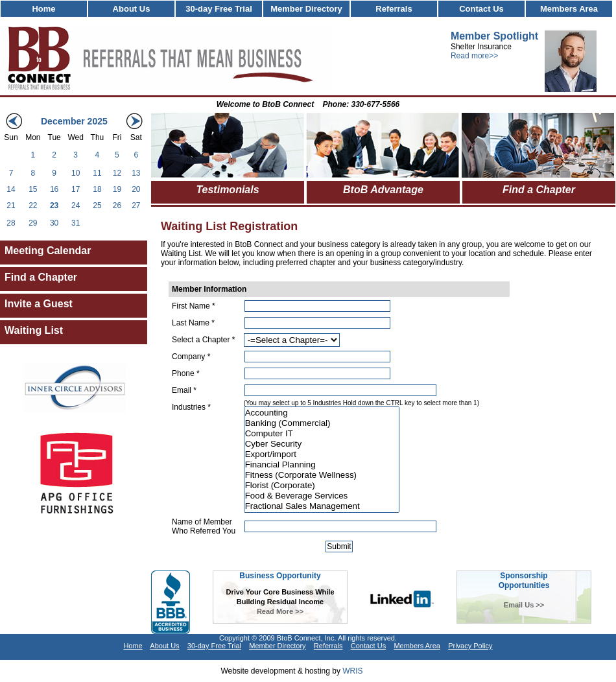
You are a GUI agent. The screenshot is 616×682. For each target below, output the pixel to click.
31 (76, 223)
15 (33, 189)
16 (54, 189)
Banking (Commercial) (322, 423)
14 (11, 189)
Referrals (394, 9)
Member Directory (306, 9)
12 (117, 173)
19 (117, 189)
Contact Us (481, 9)
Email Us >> (524, 605)
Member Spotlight (494, 36)
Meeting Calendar (48, 251)
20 (136, 189)
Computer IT (322, 434)
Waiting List (34, 330)
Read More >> (280, 611)
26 (117, 206)
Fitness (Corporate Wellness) (322, 475)
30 (54, 223)
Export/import (322, 454)
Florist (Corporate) (322, 486)
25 (97, 206)
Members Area (569, 9)
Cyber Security (322, 444)
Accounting (322, 413)
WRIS (352, 671)
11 (97, 173)
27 (136, 206)
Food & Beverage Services (322, 496)
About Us (132, 9)
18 (97, 189)
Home (43, 9)
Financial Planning (322, 465)
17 (76, 189)
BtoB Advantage (383, 190)
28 (11, 223)
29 (33, 223)
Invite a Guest (39, 304)
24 (76, 206)
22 (33, 206)
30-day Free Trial (219, 9)
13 (136, 173)
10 (76, 173)
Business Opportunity (280, 576)
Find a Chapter (41, 277)
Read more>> (474, 56)
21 (11, 206)
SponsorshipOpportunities (524, 581)
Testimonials (227, 190)
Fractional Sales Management (322, 506)
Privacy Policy (470, 646)
